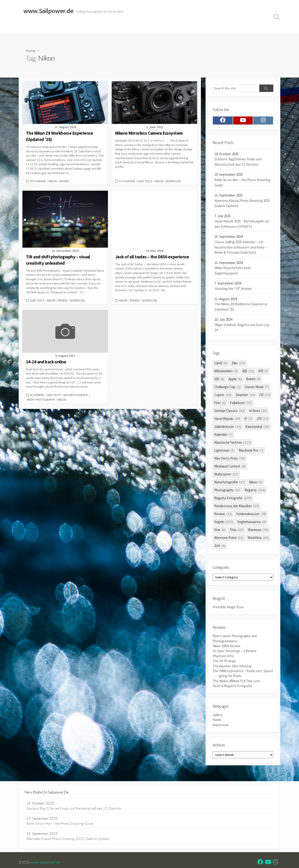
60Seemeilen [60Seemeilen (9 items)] (226, 372)
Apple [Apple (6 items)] (235, 380)
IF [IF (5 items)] (248, 420)
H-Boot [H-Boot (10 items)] (258, 412)
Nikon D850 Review (226, 648)
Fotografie (38, 181)
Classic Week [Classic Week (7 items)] (257, 388)
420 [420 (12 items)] (248, 372)
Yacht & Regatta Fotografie (232, 687)
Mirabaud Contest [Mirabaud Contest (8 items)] (230, 467)
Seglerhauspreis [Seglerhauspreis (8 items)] (252, 523)
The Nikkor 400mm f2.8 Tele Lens (236, 682)
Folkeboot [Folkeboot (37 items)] (241, 404)
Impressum (175, 28)
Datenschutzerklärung (205, 28)
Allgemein (37, 395)
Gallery (217, 716)
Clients (233, 28)
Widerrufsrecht (149, 28)
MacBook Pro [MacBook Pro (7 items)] (251, 452)
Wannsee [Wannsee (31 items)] (258, 531)
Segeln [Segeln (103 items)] (224, 523)
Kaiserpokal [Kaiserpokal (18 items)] (257, 428)
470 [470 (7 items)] (263, 372)
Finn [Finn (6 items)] (220, 404)
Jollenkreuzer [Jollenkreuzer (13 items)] (228, 428)
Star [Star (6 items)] (220, 531)
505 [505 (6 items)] (219, 380)
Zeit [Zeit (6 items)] (220, 547)
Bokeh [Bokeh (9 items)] (253, 380)
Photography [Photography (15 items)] (227, 491)
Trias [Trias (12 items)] (237, 531)
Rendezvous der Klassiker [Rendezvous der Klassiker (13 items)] (237, 507)
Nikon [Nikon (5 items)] (256, 483)
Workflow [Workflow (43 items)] (258, 539)
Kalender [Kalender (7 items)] (223, 436)
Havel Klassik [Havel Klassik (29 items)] (227, 420)
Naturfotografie (76, 395)
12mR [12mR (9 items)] (221, 364)
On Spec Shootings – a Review (235, 653)
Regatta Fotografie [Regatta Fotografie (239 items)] (233, 499)
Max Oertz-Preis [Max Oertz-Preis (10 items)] (230, 459)
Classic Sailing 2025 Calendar (89, 28)
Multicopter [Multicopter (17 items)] (226, 475)
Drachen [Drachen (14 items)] (245, 396)
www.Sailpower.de (46, 863)
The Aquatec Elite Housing (232, 668)
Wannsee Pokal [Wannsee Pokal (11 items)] (229, 539)
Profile (249, 28)
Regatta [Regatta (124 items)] (255, 491)
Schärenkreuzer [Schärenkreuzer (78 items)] (251, 515)
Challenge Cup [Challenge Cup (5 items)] (227, 388)
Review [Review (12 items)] (223, 515)
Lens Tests (145, 181)
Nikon (53, 181)
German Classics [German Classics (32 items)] (230, 412)
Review (64, 181)
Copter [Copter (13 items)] (223, 396)
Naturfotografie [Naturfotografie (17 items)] (230, 483)
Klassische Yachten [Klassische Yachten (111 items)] (233, 444)
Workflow (173, 181)
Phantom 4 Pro (223, 658)
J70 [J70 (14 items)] (262, 420)
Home (26, 28)
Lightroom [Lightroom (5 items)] (224, 452)
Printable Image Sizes (228, 609)
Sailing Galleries (48, 28)
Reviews (124, 28)
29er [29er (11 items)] (238, 364)
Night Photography (41, 400)
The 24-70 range (224, 663)
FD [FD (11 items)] (265, 396)
